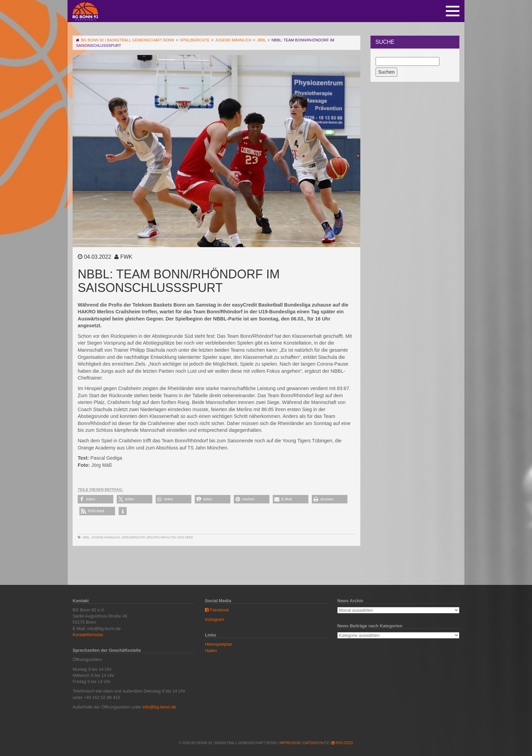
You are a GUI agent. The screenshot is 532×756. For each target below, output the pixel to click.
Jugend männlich (106, 537)
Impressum (290, 743)
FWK (126, 257)
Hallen (211, 651)
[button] (96, 499)
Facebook (217, 610)
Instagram (215, 619)
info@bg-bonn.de (159, 707)
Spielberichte (133, 537)
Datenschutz (316, 743)
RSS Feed (186, 537)
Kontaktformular (88, 635)
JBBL (86, 537)
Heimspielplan (218, 644)
